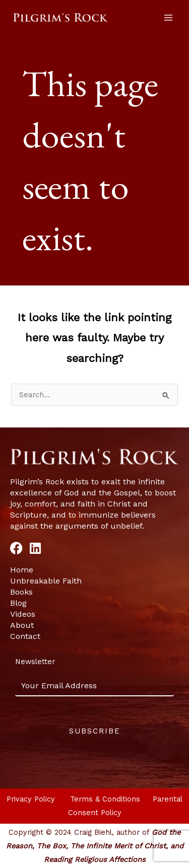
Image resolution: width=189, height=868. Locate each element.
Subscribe (95, 731)
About (22, 625)
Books (21, 592)
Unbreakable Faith (46, 581)
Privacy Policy (32, 799)
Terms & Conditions (106, 799)
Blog (18, 603)
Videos (23, 614)
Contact (25, 636)
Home (22, 570)
